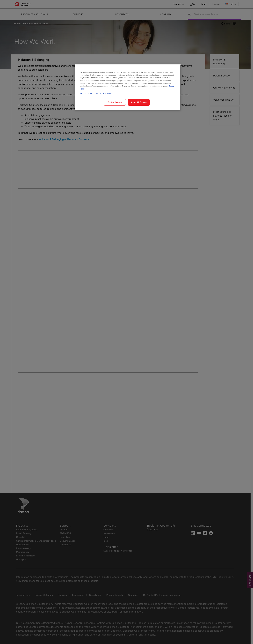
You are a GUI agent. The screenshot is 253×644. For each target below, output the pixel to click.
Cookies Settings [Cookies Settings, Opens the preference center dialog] (115, 102)
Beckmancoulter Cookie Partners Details (96, 93)
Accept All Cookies (139, 102)
